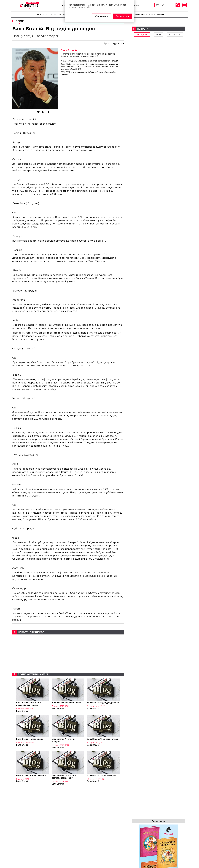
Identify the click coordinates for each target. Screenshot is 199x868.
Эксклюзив (175, 34)
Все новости (158, 821)
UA (163, 5)
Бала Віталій (69, 50)
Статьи (53, 14)
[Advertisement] (68, 653)
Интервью (64, 14)
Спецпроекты (154, 14)
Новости (42, 14)
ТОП (158, 34)
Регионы (140, 14)
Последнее (142, 34)
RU (157, 5)
